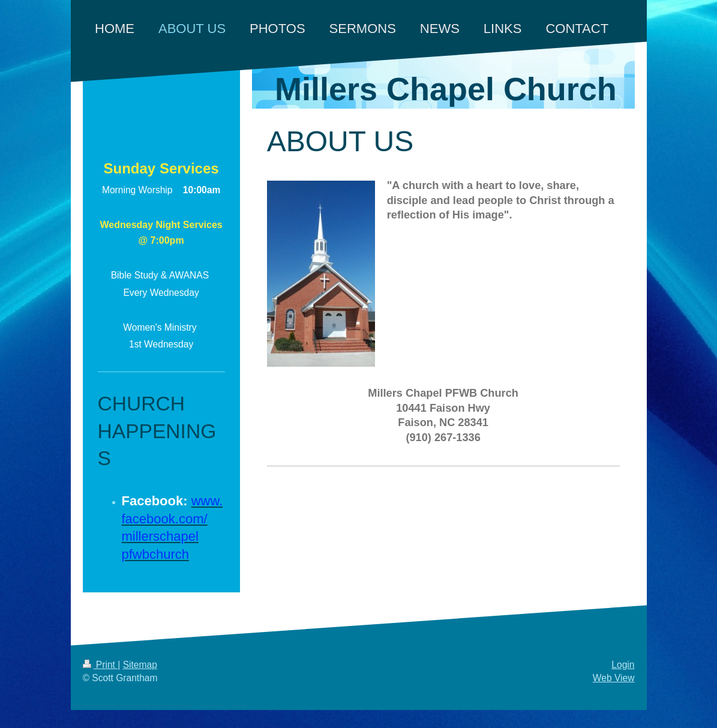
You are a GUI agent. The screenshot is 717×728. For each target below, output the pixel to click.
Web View (614, 678)
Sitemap (140, 665)
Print (100, 665)
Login (623, 665)
